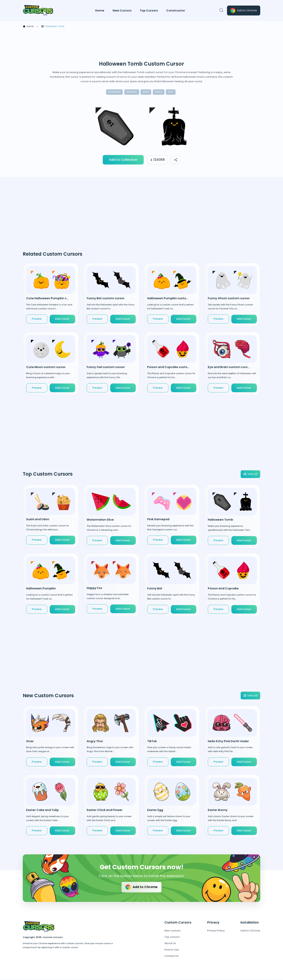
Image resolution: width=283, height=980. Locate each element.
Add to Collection (123, 160)
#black (160, 92)
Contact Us (171, 956)
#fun (172, 92)
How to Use (172, 950)
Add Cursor (62, 319)
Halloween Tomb (53, 27)
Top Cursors (149, 11)
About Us (170, 944)
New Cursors (122, 11)
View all (250, 474)
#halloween (113, 92)
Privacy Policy (216, 931)
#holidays (131, 92)
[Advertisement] (141, 45)
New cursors (172, 931)
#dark (147, 92)
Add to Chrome (243, 11)
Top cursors (172, 937)
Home (100, 11)
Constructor (176, 11)
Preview (37, 319)
